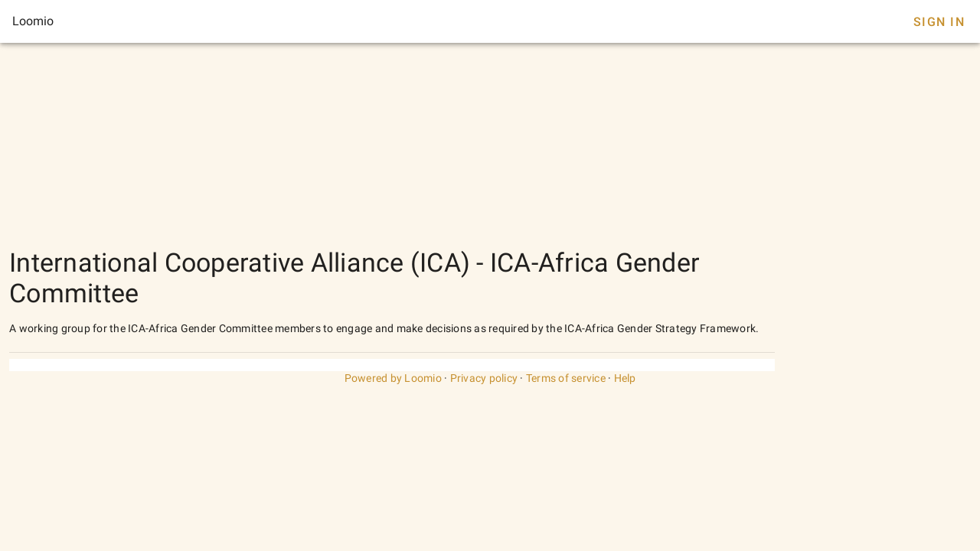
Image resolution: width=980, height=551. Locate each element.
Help (625, 378)
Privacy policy (484, 378)
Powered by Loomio (393, 378)
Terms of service (566, 378)
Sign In (939, 22)
